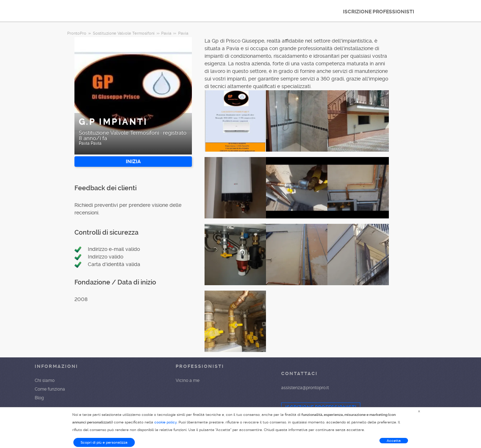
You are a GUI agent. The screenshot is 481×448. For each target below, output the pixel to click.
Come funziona (50, 389)
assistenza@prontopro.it (305, 388)
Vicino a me (188, 380)
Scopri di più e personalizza (104, 442)
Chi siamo (45, 380)
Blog (39, 398)
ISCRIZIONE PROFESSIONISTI (379, 12)
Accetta (394, 441)
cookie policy (166, 422)
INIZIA (133, 161)
